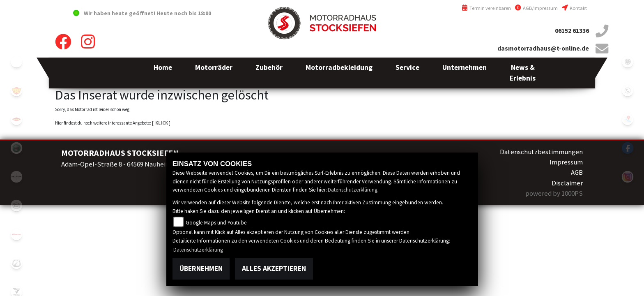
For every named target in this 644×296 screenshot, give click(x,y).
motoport (16, 119)
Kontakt (574, 8)
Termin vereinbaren (486, 8)
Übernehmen (201, 268)
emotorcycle (16, 62)
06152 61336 (572, 31)
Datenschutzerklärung (353, 190)
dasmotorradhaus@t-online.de (543, 48)
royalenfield (16, 90)
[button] (214, 73)
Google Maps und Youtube (216, 223)
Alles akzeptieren (274, 268)
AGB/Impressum (536, 8)
